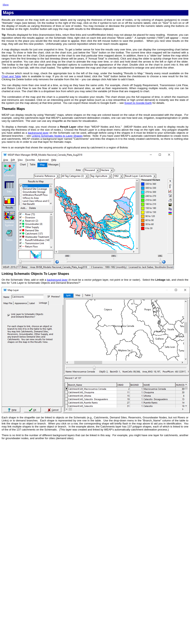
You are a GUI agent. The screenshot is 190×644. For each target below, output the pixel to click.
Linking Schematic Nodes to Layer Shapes (57, 136)
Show (6, 5)
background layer (38, 133)
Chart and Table (11, 76)
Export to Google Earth (138, 103)
